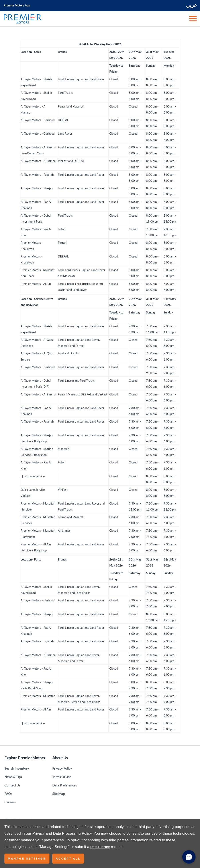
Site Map (59, 794)
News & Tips (13, 777)
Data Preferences (65, 785)
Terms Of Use (62, 777)
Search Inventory (17, 768)
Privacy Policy (62, 768)
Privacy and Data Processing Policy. (63, 833)
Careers (10, 802)
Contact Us (12, 785)
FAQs (8, 794)
